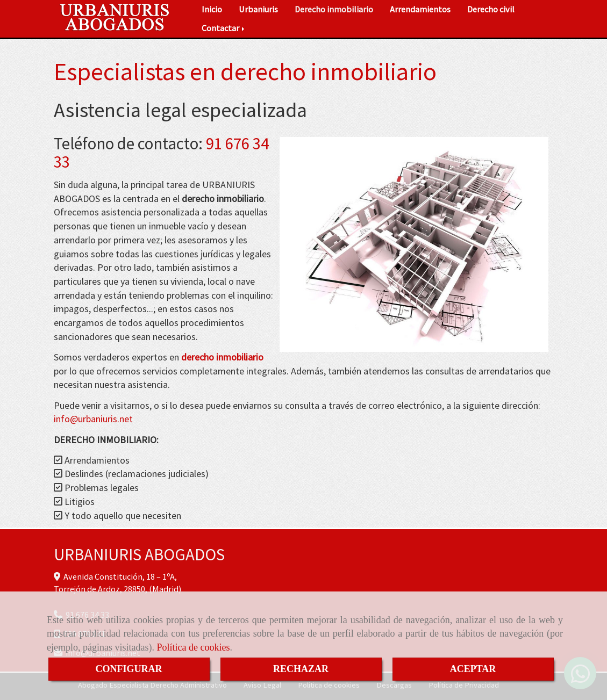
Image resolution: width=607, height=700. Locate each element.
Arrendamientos (420, 9)
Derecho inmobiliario (334, 9)
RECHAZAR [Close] (301, 669)
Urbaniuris (258, 9)
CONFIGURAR (129, 669)
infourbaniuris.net (93, 419)
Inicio (212, 9)
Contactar (224, 28)
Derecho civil (491, 9)
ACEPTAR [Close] (473, 669)
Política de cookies (193, 647)
